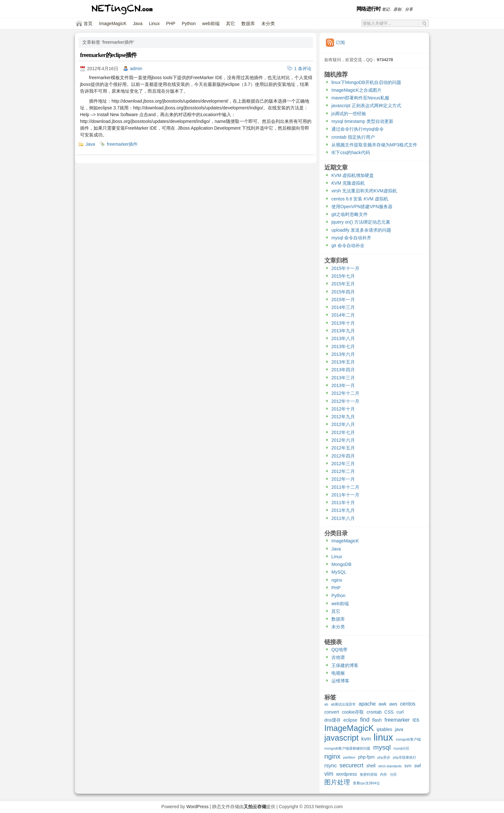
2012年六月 (343, 440)
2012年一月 (343, 479)
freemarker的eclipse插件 (108, 55)
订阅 (340, 42)
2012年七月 (343, 432)
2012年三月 (343, 464)
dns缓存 (333, 720)
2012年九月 (343, 417)
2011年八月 (343, 518)
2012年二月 (343, 471)
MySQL (339, 572)
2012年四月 (343, 456)
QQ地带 (339, 650)
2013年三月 (343, 378)
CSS (389, 712)
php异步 (384, 757)
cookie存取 (353, 712)
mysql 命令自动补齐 (351, 238)
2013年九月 (343, 331)
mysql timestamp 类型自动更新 (362, 121)
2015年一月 (343, 300)
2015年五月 (343, 284)
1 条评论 (303, 69)
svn (408, 766)
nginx (337, 580)
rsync (331, 765)
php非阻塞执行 (405, 757)
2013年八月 (343, 338)
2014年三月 (343, 307)
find (365, 720)
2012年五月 (343, 448)
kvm (366, 739)
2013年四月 (343, 370)
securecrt (351, 766)
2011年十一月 (345, 495)
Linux (154, 23)
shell (371, 766)
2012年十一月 (345, 401)
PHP (171, 23)
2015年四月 (343, 292)
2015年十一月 (345, 268)
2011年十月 (343, 503)
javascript (342, 739)
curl (400, 712)
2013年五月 (343, 362)
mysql (382, 748)
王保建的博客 (345, 665)
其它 (230, 23)
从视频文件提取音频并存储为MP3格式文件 (374, 145)
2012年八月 (343, 424)
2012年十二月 (345, 393)
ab (326, 704)
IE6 (416, 720)
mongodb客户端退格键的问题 (347, 748)
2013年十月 (343, 323)
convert (332, 712)
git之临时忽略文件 (350, 214)
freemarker (397, 720)
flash (377, 720)
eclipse (350, 720)
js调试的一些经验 (349, 114)
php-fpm (366, 757)
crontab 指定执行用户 (353, 137)
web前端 (211, 23)
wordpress (347, 774)
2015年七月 (343, 276)
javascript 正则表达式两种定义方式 (366, 106)
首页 (88, 23)
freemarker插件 (122, 144)
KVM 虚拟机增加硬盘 (353, 175)
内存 (383, 774)
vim (329, 774)
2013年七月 (343, 346)
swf (417, 766)
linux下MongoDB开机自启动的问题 (366, 82)
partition (349, 757)
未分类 (268, 23)
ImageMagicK (113, 23)
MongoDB (341, 564)
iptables (384, 729)
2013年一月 (343, 385)
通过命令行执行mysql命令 (358, 129)
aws (393, 704)
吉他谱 (338, 657)
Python (189, 23)
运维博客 (340, 681)
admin (136, 69)
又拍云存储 (255, 807)
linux (383, 738)
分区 (393, 774)
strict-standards (390, 766)
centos (408, 704)
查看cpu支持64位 (366, 783)
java (399, 729)
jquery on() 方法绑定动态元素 (361, 222)
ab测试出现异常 (343, 704)
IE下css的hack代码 (351, 152)
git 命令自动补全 (348, 245)
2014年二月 (343, 315)
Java (138, 23)
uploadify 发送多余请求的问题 (361, 230)
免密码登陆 (369, 774)
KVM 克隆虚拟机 (348, 183)
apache (367, 704)
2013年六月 (343, 354)
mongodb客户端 (408, 739)
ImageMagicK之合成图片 (356, 90)
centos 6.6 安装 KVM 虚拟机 (360, 199)
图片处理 (337, 782)
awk (383, 704)
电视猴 (338, 673)
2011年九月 (343, 510)
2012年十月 (343, 409)
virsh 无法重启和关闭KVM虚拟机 (364, 191)
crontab (374, 712)
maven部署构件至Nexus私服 (360, 98)
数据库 (248, 23)
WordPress (198, 807)
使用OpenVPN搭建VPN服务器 (362, 207)
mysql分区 (401, 748)
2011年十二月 (345, 487)
